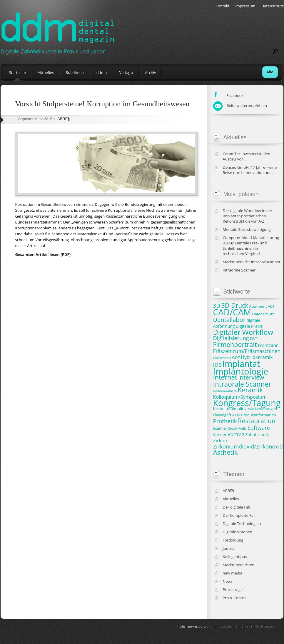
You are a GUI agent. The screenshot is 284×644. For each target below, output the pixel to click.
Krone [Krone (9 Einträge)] (219, 409)
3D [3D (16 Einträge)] (217, 306)
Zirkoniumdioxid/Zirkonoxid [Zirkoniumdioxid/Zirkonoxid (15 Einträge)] (248, 446)
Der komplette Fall (239, 515)
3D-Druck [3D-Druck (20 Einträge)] (235, 305)
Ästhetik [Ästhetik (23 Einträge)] (225, 452)
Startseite (18, 72)
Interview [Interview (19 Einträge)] (251, 377)
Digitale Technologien (242, 524)
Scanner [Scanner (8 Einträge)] (220, 428)
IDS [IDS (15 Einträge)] (217, 365)
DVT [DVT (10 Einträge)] (254, 338)
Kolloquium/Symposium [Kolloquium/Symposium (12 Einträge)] (240, 397)
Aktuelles (46, 72)
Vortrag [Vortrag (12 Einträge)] (236, 434)
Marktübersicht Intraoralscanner (252, 262)
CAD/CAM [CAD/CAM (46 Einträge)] (232, 312)
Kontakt (222, 6)
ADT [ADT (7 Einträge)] (271, 306)
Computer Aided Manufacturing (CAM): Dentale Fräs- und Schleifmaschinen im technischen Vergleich (251, 246)
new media (233, 573)
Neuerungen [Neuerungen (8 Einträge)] (266, 409)
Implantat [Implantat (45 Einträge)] (241, 364)
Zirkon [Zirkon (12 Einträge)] (220, 441)
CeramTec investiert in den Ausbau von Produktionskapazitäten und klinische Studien (248, 156)
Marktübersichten (239, 565)
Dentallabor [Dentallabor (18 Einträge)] (229, 320)
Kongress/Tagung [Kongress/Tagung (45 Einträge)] (247, 403)
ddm (102, 72)
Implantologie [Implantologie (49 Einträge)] (241, 371)
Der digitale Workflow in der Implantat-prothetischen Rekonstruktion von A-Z (248, 216)
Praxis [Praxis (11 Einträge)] (233, 415)
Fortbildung (233, 540)
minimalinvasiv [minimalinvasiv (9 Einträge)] (240, 409)
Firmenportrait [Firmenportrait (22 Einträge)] (235, 344)
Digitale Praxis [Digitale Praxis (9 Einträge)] (249, 326)
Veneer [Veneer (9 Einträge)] (220, 434)
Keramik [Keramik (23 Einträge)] (250, 390)
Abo (270, 72)
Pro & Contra (234, 598)
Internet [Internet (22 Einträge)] (225, 377)
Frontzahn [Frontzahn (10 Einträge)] (268, 345)
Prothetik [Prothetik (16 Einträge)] (225, 421)
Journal (229, 548)
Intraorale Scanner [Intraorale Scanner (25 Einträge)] (242, 384)
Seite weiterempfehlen (240, 105)
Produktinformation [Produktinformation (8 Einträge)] (259, 415)
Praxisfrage (233, 590)
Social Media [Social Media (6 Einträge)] (238, 428)
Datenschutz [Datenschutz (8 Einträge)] (263, 314)
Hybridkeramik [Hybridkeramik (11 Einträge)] (257, 357)
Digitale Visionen (238, 532)
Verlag (126, 72)
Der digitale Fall (237, 507)
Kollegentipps (235, 557)
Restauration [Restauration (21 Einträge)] (257, 421)
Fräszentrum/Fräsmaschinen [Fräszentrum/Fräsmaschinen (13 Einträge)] (247, 351)
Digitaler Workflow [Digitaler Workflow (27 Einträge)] (243, 332)
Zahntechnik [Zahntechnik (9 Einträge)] (257, 434)
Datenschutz (273, 6)
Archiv (151, 72)
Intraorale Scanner (239, 270)
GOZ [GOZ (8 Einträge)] (236, 357)
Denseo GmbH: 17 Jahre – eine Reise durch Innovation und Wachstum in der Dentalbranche (252, 170)
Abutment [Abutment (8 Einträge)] (258, 306)
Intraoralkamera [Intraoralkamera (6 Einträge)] (225, 391)
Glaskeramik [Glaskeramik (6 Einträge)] (222, 358)
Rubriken (75, 72)
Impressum (245, 6)
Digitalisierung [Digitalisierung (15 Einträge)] (231, 338)
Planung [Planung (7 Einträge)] (220, 415)
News (228, 581)
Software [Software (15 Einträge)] (259, 427)
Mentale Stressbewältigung (247, 229)
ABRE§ (64, 119)
